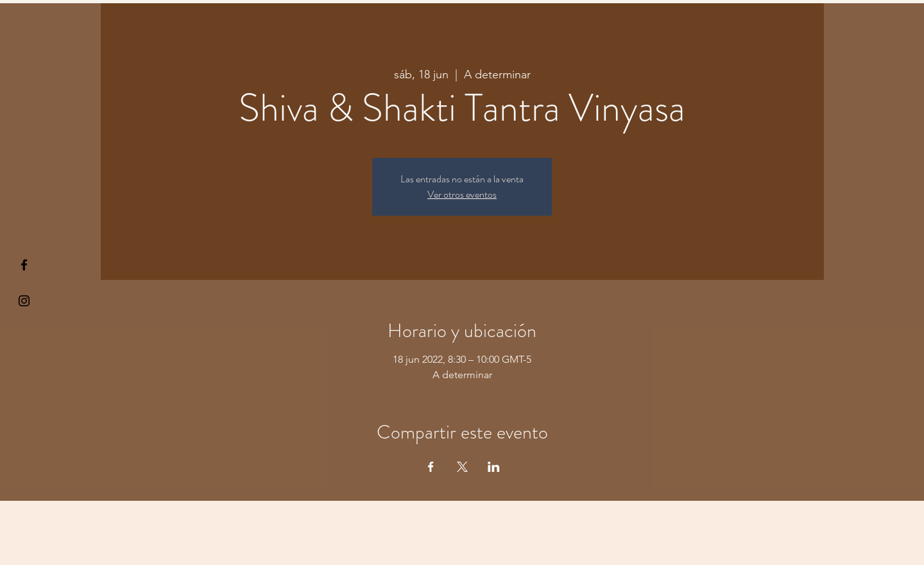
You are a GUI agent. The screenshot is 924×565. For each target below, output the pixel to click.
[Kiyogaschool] (24, 301)
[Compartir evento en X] (462, 467)
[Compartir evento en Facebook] (431, 467)
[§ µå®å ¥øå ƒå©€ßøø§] (24, 265)
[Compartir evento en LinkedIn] (494, 467)
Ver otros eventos (462, 194)
